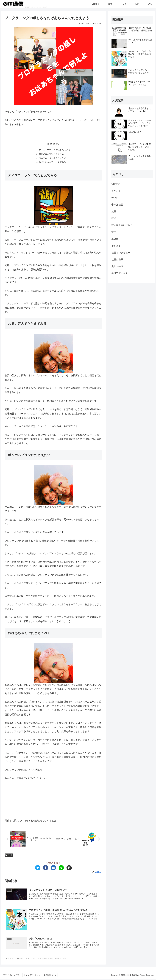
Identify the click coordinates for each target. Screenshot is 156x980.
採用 (114, 232)
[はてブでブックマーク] (53, 869)
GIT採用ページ (52, 976)
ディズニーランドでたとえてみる (54, 150)
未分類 (115, 239)
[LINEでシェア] (61, 869)
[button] (69, 869)
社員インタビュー (121, 253)
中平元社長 (117, 205)
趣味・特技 (117, 266)
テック (9, 856)
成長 (114, 211)
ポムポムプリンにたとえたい (52, 158)
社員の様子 (117, 260)
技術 (114, 218)
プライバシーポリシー (13, 976)
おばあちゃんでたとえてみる (52, 163)
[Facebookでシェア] (46, 869)
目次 (50, 144)
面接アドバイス (120, 273)
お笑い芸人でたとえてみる (51, 154)
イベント (116, 191)
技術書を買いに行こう (123, 225)
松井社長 (116, 246)
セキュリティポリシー (34, 976)
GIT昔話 (116, 184)
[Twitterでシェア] (38, 869)
